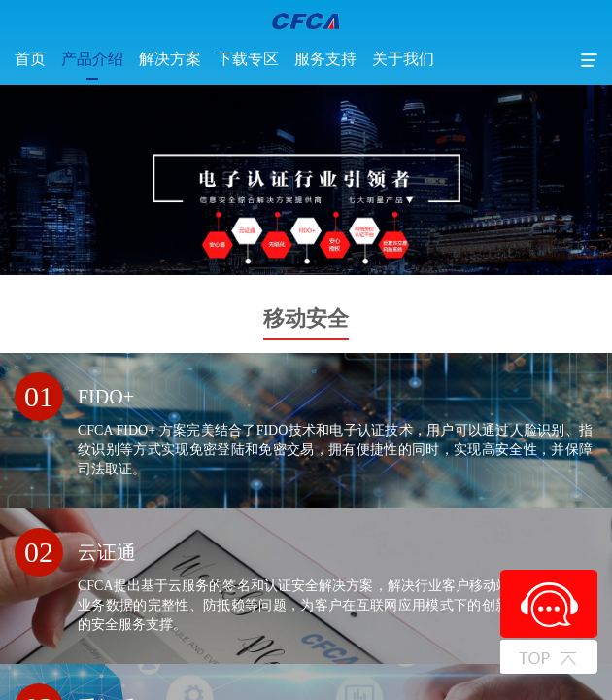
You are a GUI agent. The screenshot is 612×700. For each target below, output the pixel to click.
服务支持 (325, 59)
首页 (30, 59)
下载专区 (248, 59)
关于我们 (403, 59)
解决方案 (170, 59)
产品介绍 (92, 59)
